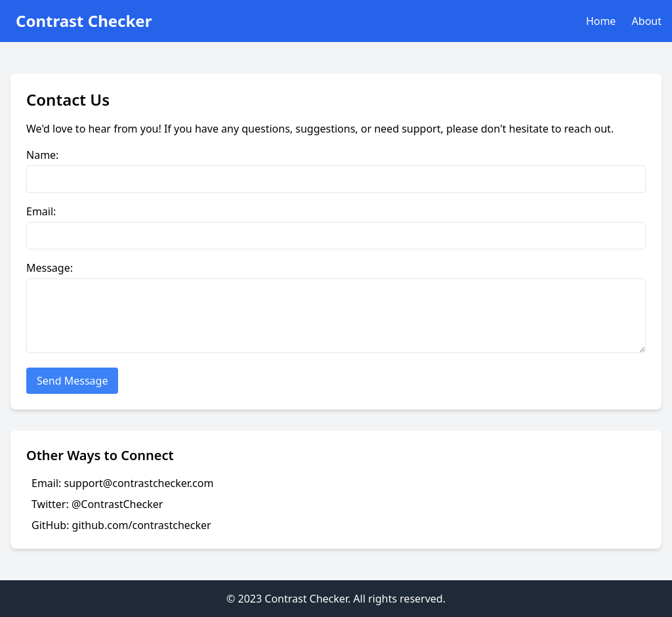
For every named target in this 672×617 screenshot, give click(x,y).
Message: (50, 268)
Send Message (72, 381)
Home (601, 21)
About (647, 21)
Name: (42, 155)
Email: (41, 211)
